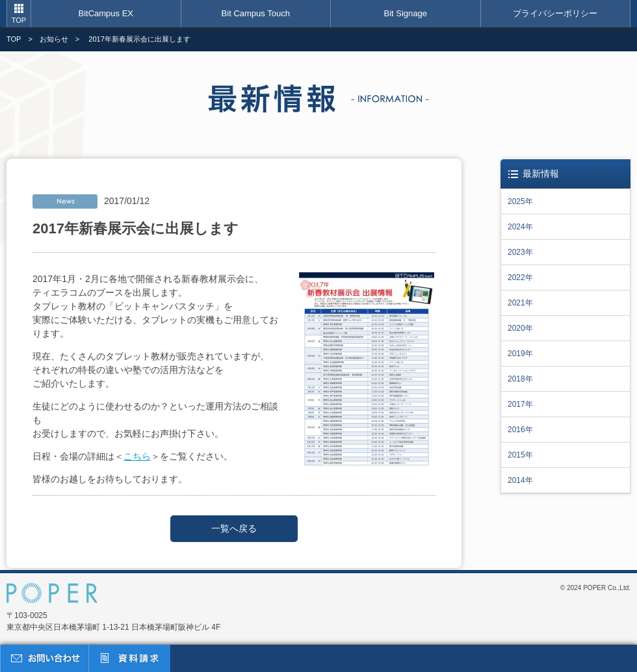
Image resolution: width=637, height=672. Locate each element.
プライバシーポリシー (555, 13)
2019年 (520, 354)
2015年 (520, 455)
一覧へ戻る (234, 528)
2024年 (520, 227)
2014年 (520, 480)
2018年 (520, 379)
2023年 (520, 252)
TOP (19, 20)
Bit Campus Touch (256, 13)
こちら (137, 456)
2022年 (520, 278)
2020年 (520, 328)
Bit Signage (406, 13)
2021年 (520, 303)
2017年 (520, 404)
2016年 (520, 430)
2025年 (520, 201)
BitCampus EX (106, 13)
